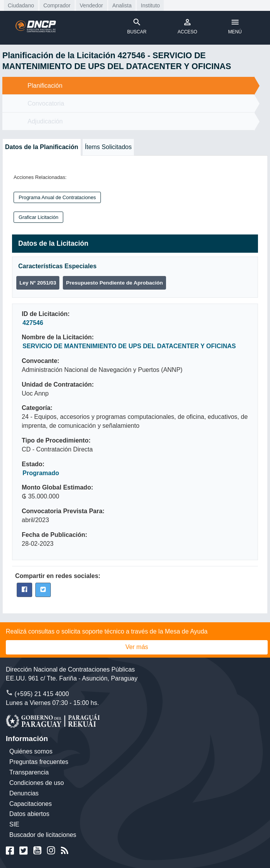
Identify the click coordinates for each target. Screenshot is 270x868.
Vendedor (92, 5)
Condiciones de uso (37, 783)
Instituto (150, 5)
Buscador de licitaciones (43, 835)
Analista (122, 5)
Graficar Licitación (38, 217)
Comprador (57, 5)
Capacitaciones (30, 804)
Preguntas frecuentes (39, 762)
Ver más (137, 647)
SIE (14, 824)
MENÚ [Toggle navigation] (235, 26)
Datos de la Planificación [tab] (42, 147)
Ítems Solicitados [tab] (108, 147)
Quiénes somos (31, 751)
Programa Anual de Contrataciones (57, 197)
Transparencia (29, 772)
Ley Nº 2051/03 (38, 283)
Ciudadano (21, 5)
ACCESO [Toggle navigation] (188, 26)
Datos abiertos (29, 814)
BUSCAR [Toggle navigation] (137, 26)
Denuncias (24, 793)
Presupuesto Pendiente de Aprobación (114, 283)
